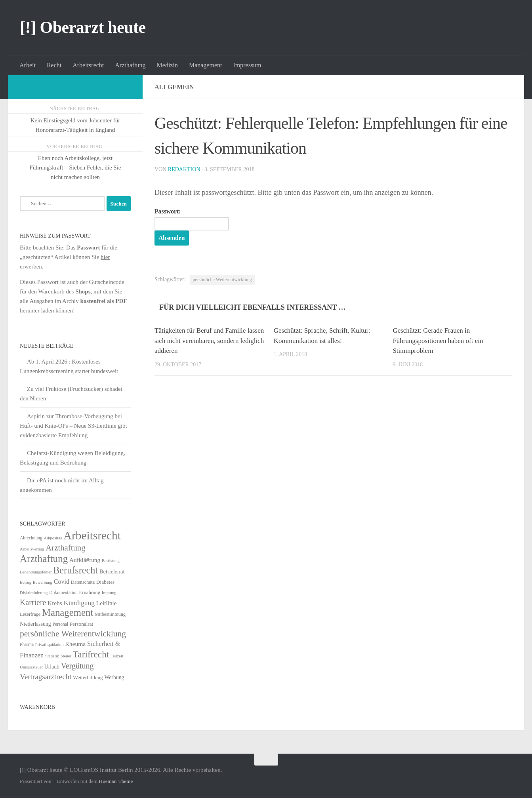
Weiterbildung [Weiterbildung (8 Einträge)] (88, 677)
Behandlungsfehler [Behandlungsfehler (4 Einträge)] (36, 572)
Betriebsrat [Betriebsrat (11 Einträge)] (112, 571)
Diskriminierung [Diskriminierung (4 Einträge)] (34, 593)
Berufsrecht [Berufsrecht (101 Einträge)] (75, 570)
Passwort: (192, 219)
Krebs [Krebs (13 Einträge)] (55, 603)
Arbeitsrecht (88, 65)
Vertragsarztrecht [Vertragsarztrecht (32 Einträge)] (46, 677)
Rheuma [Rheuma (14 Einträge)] (75, 644)
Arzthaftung (130, 65)
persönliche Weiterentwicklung (222, 280)
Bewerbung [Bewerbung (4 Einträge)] (43, 582)
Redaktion (184, 169)
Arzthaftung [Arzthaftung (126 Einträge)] (44, 559)
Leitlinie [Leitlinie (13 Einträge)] (107, 603)
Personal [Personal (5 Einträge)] (60, 624)
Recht (54, 65)
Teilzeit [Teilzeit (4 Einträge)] (117, 656)
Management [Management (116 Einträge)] (68, 612)
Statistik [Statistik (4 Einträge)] (52, 656)
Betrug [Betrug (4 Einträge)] (26, 582)
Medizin (167, 65)
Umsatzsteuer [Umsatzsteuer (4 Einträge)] (31, 667)
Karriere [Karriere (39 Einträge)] (33, 602)
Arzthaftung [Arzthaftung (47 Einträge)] (65, 548)
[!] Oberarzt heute (83, 27)
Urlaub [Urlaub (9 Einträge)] (52, 667)
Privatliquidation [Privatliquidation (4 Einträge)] (50, 645)
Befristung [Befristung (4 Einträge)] (111, 561)
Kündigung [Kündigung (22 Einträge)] (79, 603)
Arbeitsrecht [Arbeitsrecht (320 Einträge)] (92, 535)
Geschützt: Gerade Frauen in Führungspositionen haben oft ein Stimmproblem (438, 341)
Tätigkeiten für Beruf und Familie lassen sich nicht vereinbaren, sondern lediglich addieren (209, 341)
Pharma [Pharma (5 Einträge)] (27, 644)
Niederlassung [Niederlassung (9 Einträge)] (35, 624)
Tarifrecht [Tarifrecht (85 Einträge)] (91, 654)
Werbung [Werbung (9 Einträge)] (114, 677)
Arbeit (28, 65)
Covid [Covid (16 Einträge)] (62, 582)
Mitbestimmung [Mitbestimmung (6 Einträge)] (110, 614)
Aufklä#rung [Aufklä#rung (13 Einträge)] (85, 560)
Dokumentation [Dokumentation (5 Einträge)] (63, 592)
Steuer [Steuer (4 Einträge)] (66, 656)
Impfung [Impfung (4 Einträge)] (109, 593)
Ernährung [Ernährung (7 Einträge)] (90, 592)
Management (206, 65)
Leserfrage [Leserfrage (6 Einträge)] (30, 614)
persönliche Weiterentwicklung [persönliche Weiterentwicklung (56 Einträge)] (73, 634)
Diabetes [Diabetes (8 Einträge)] (105, 582)
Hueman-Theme (116, 781)
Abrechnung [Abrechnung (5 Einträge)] (31, 538)
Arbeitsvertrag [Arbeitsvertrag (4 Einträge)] (32, 549)
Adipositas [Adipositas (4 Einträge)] (53, 538)
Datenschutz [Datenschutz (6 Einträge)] (83, 582)
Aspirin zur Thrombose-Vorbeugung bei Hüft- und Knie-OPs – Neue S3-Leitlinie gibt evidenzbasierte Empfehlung (73, 426)
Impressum (247, 65)
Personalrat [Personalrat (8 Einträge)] (82, 624)
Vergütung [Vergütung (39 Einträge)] (77, 666)
